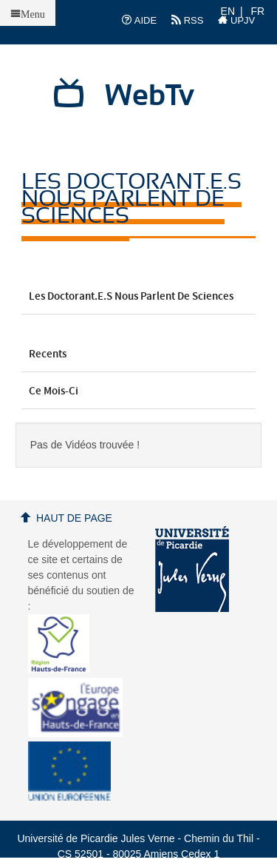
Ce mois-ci (139, 391)
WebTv (150, 96)
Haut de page (74, 518)
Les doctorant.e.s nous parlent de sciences (139, 300)
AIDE (139, 20)
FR (258, 11)
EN (228, 11)
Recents (139, 354)
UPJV (236, 20)
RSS (187, 20)
